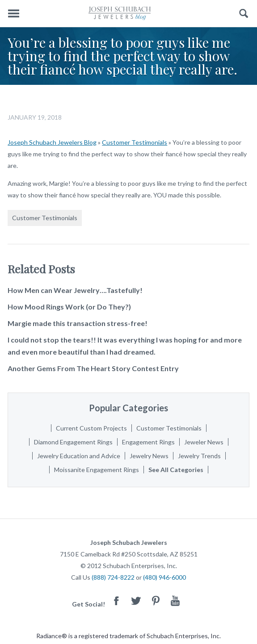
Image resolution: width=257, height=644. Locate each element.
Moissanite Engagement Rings (97, 470)
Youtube (175, 600)
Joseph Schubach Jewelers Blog (52, 142)
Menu (13, 14)
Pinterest (156, 600)
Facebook (116, 600)
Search (244, 14)
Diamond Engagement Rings (73, 442)
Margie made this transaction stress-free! (78, 323)
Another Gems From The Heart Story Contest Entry (93, 368)
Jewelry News (149, 456)
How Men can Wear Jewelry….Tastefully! (75, 290)
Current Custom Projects (91, 428)
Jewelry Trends (199, 456)
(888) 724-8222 (113, 577)
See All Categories (176, 470)
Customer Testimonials (135, 142)
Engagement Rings (148, 442)
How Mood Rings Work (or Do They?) (69, 307)
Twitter (136, 600)
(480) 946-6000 (164, 577)
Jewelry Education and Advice (79, 456)
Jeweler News (204, 442)
